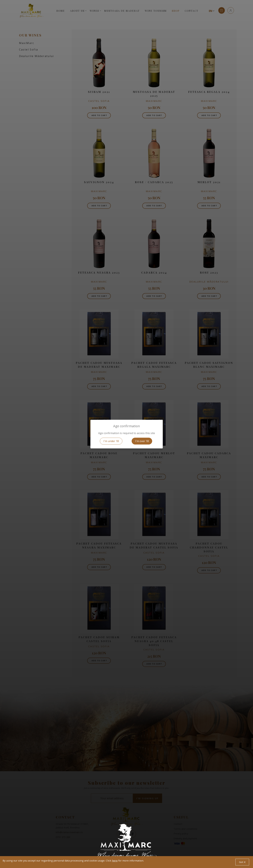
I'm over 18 (142, 441)
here (115, 861)
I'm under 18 (111, 441)
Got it (242, 862)
